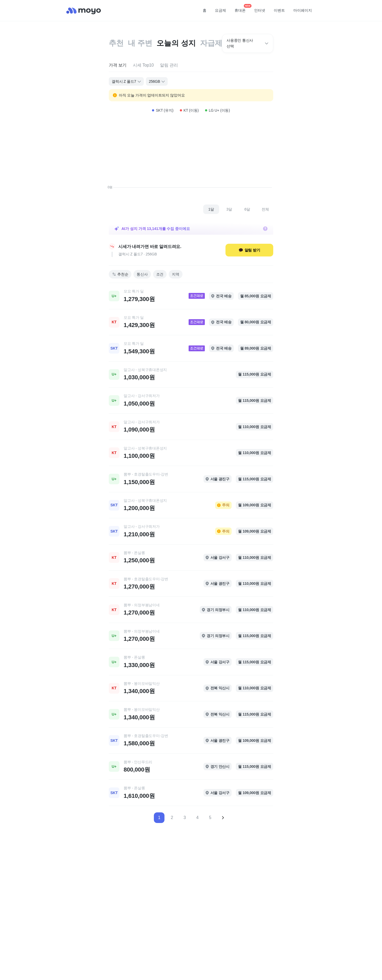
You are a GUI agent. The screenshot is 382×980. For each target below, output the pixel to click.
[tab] (118, 65)
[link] (191, 296)
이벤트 (279, 10)
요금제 (220, 10)
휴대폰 (242, 9)
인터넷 (260, 10)
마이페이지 (303, 10)
